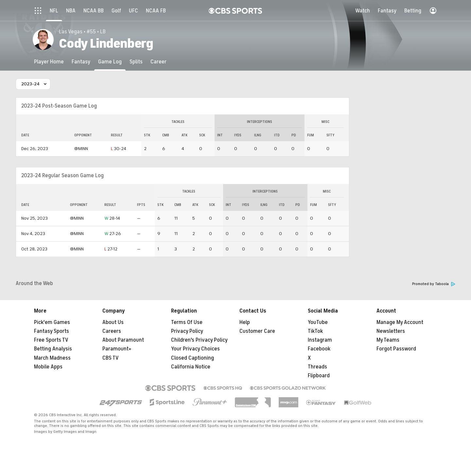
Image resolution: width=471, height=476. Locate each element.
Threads (317, 367)
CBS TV (111, 358)
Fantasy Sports (52, 331)
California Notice (191, 367)
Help (245, 322)
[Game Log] (110, 62)
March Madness (52, 358)
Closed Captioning (192, 358)
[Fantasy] (81, 62)
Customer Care (257, 331)
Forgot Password (396, 349)
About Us (113, 322)
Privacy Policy (187, 331)
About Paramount (123, 340)
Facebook (319, 349)
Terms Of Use (187, 322)
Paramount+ (117, 349)
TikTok (315, 331)
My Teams (388, 340)
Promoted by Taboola (434, 284)
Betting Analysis (53, 349)
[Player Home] (49, 62)
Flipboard (319, 376)
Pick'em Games (52, 322)
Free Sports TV (51, 340)
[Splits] (136, 62)
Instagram (320, 340)
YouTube (318, 322)
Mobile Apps (48, 367)
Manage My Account (400, 322)
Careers (112, 331)
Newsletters (391, 331)
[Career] (158, 62)
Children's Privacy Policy (199, 340)
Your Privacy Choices (195, 349)
